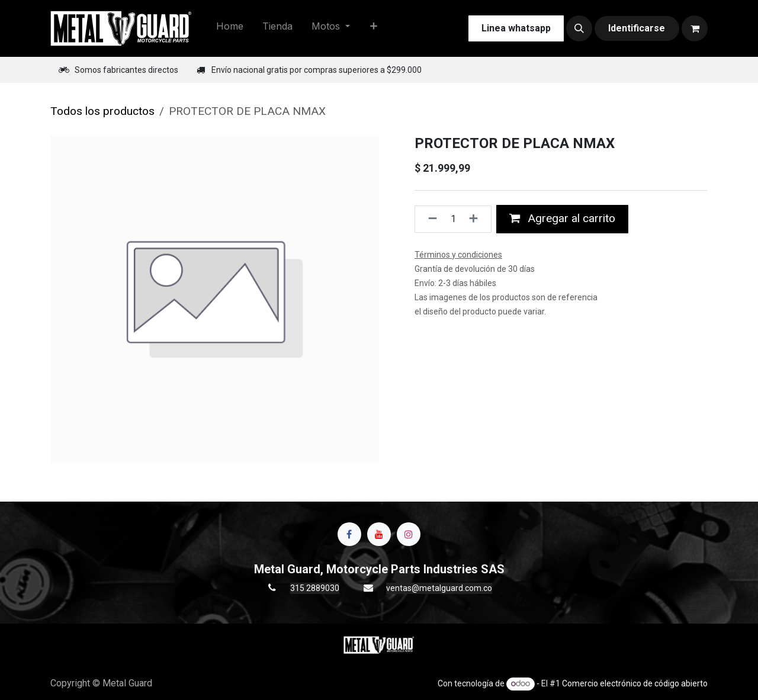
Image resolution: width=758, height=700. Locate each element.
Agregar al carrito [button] (562, 218)
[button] (579, 28)
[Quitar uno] (429, 219)
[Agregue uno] (477, 219)
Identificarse (637, 28)
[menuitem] (230, 28)
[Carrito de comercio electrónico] (695, 28)
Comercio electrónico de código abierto (635, 683)
